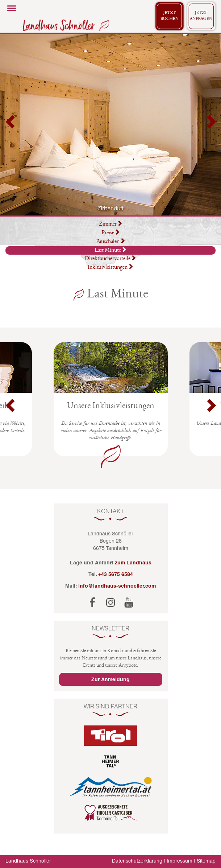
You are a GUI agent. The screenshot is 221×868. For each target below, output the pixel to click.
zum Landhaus (133, 563)
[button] (11, 125)
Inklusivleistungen (110, 268)
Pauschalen (111, 242)
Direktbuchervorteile (110, 259)
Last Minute (111, 250)
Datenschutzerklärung (137, 861)
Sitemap (206, 861)
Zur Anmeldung (110, 679)
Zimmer (111, 225)
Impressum (180, 861)
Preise (111, 233)
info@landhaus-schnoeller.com (117, 586)
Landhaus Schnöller (28, 861)
